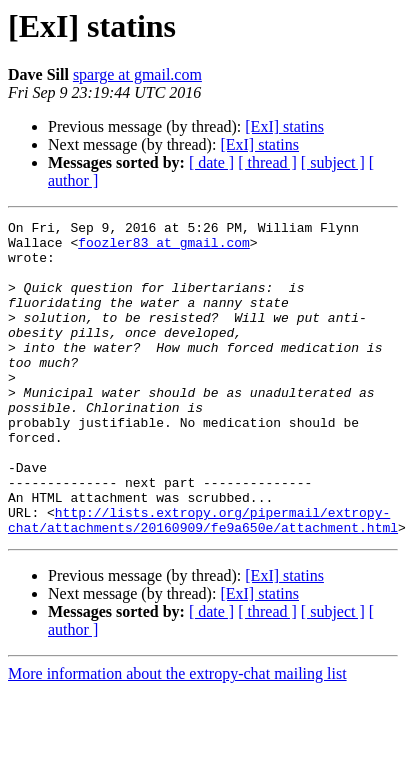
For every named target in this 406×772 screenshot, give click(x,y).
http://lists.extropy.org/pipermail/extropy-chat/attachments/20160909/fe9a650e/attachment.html (203, 581)
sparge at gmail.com (137, 74)
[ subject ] (333, 162)
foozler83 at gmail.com (164, 248)
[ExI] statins (284, 126)
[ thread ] (267, 162)
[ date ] (211, 162)
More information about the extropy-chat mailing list (177, 736)
